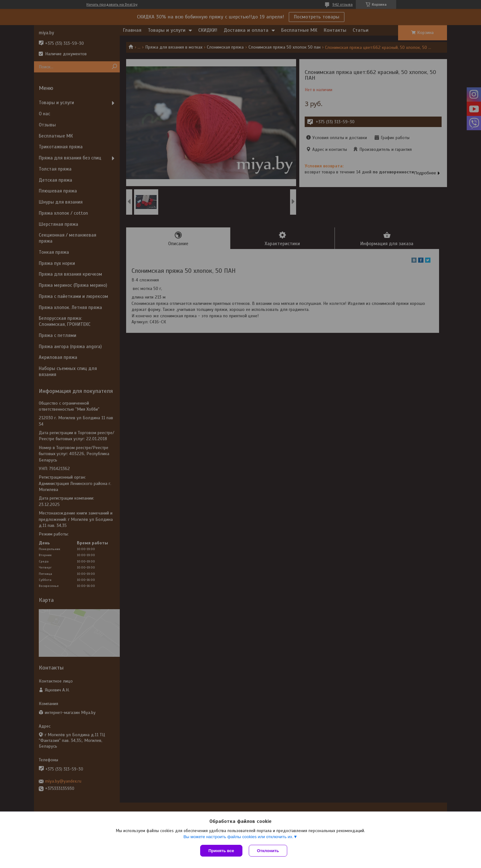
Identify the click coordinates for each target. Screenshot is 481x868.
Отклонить (268, 851)
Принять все (221, 851)
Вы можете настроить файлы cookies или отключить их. (238, 837)
